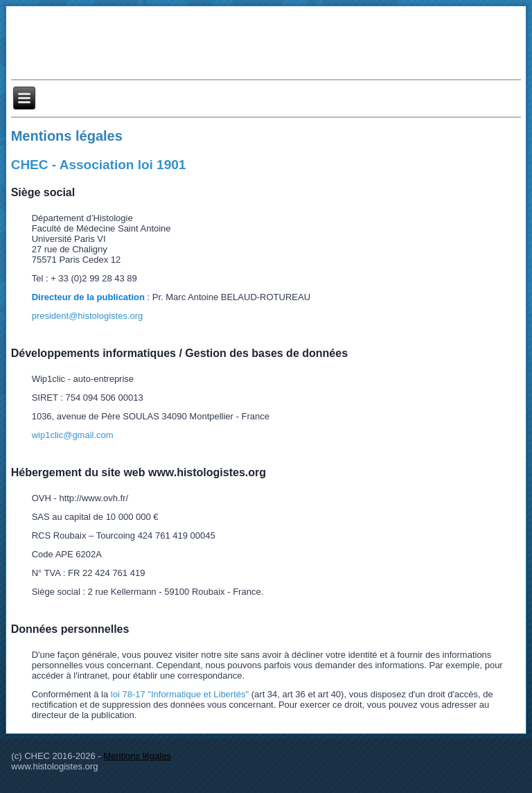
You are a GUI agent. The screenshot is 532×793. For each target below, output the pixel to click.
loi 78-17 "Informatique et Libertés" (180, 694)
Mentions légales (67, 136)
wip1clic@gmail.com (73, 435)
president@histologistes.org (88, 316)
